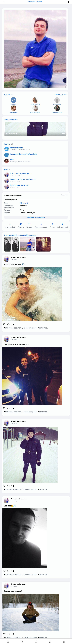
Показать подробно (36, 217)
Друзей (21, 226)
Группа (29, 226)
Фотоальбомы (10, 119)
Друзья (7, 94)
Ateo (12, 160)
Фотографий (10, 226)
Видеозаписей (41, 226)
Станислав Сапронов (19, 257)
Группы (7, 144)
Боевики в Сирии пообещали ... (24, 179)
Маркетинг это (17, 148)
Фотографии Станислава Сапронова (20, 235)
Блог (6, 170)
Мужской (24, 203)
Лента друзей (61, 94)
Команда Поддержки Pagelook (24, 154)
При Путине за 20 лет (19, 185)
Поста (52, 226)
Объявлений (63, 226)
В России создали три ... (21, 173)
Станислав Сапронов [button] (36, 2)
